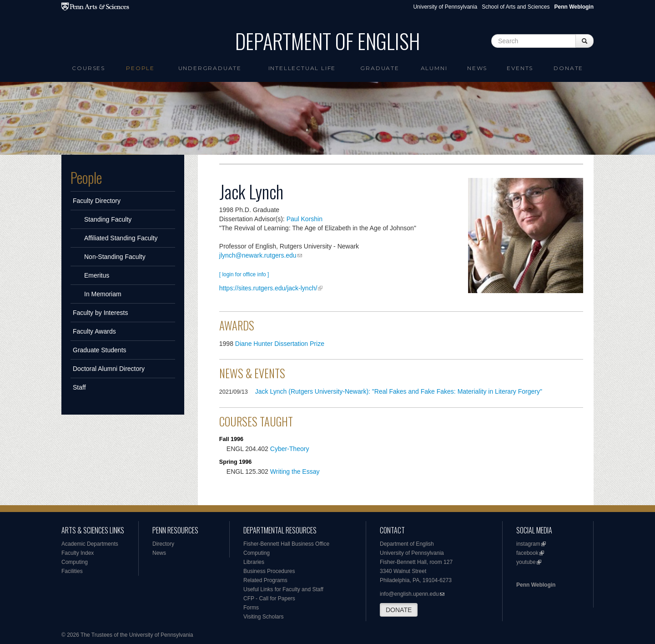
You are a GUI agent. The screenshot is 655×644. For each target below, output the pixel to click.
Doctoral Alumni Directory (109, 369)
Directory (163, 544)
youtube (526, 562)
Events (520, 68)
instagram (528, 544)
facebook (527, 553)
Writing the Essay (295, 472)
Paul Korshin (305, 219)
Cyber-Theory (290, 449)
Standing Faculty (108, 219)
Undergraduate (210, 68)
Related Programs (265, 580)
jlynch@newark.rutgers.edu (258, 255)
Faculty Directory (97, 201)
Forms (251, 608)
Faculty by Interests (100, 313)
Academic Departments (90, 544)
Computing (75, 562)
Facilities (72, 571)
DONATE (399, 610)
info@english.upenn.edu (409, 594)
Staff (79, 387)
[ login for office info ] (244, 274)
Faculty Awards (94, 331)
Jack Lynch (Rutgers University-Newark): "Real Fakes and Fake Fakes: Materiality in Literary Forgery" (399, 391)
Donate (568, 68)
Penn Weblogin (536, 585)
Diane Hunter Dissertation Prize (280, 344)
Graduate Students (100, 350)
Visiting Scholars (264, 617)
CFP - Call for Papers (269, 598)
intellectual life (302, 68)
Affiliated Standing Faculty (121, 238)
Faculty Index (78, 553)
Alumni (434, 68)
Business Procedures (269, 571)
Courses (88, 68)
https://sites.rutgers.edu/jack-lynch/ (268, 288)
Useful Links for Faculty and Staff (283, 589)
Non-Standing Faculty (115, 257)
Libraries (254, 562)
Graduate (380, 68)
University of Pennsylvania (445, 7)
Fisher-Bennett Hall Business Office (286, 544)
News (477, 68)
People (140, 68)
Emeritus (97, 275)
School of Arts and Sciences (516, 7)
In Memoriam (103, 294)
